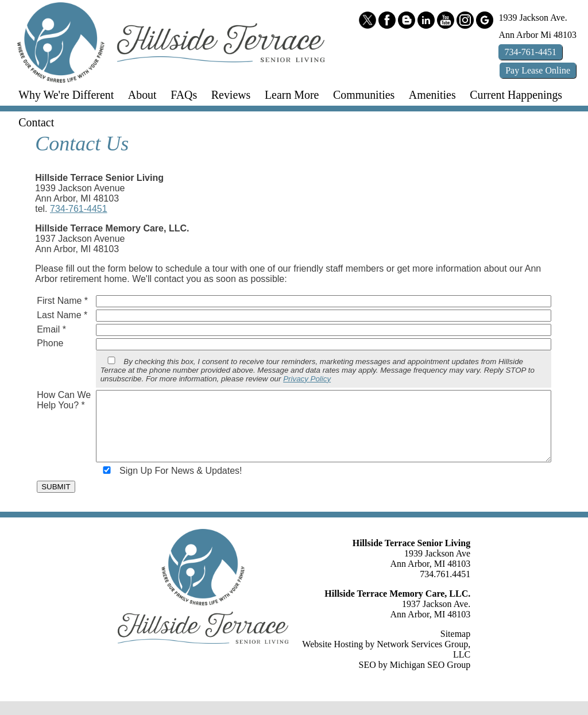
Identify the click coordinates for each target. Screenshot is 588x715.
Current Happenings (516, 95)
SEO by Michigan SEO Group (415, 679)
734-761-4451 (79, 209)
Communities (364, 95)
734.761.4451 (445, 588)
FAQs (184, 95)
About (142, 95)
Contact (36, 122)
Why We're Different (66, 95)
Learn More (292, 95)
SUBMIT (56, 501)
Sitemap (455, 648)
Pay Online (538, 70)
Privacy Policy (307, 379)
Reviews (231, 95)
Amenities (432, 95)
